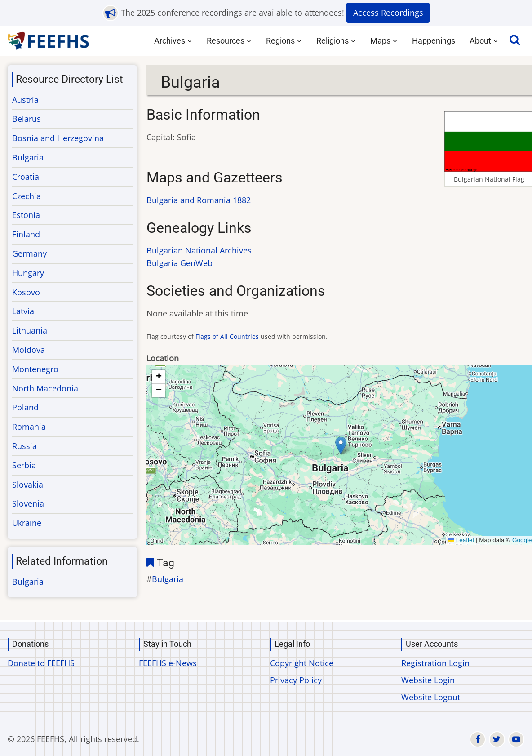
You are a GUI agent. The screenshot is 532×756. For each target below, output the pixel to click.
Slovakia (28, 485)
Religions (336, 41)
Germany (29, 253)
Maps (384, 41)
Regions (284, 41)
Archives (173, 41)
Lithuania (30, 330)
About (484, 41)
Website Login (428, 680)
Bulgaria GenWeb (180, 263)
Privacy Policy (296, 680)
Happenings (434, 41)
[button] (341, 446)
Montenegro (35, 369)
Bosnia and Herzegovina (58, 138)
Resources (229, 41)
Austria (25, 100)
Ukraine (27, 523)
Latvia (23, 311)
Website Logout (431, 697)
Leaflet (461, 540)
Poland (25, 407)
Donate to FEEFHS (41, 663)
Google (522, 540)
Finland (26, 234)
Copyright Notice (302, 663)
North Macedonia (45, 388)
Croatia (26, 177)
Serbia (24, 465)
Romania (29, 427)
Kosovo (26, 292)
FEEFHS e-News (168, 663)
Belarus (27, 119)
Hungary (28, 273)
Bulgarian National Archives (199, 250)
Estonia (26, 215)
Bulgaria (168, 579)
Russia (24, 446)
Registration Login (435, 663)
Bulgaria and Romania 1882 (199, 200)
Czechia (27, 196)
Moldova (29, 350)
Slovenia (28, 503)
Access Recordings (388, 13)
